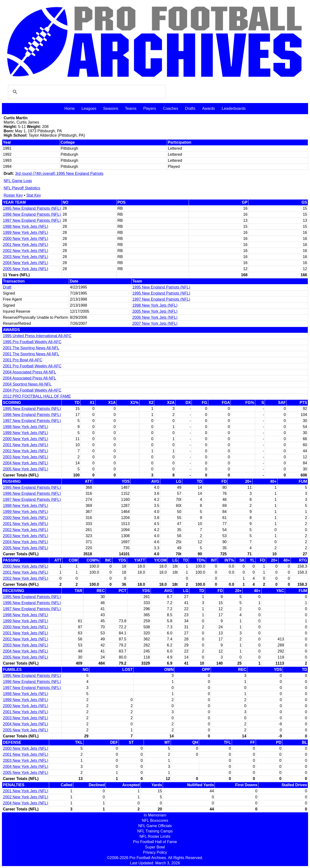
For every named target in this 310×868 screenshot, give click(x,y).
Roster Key (13, 195)
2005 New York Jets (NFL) (26, 269)
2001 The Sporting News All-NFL (31, 348)
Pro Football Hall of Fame (155, 842)
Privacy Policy (155, 852)
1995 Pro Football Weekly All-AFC (32, 342)
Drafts (190, 108)
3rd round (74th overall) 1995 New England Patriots (59, 174)
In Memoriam (155, 815)
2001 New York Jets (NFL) (26, 245)
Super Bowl (155, 847)
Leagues (89, 108)
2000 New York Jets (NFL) (26, 239)
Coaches (171, 108)
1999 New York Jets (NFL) (26, 233)
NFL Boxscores (155, 820)
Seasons (111, 108)
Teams (131, 108)
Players (150, 108)
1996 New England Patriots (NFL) (32, 214)
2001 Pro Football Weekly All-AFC (32, 366)
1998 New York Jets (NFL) (26, 226)
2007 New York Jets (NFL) (155, 323)
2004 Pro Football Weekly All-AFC (32, 390)
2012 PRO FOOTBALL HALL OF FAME (37, 396)
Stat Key (34, 195)
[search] (86, 92)
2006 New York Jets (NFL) (155, 317)
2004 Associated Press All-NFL (30, 372)
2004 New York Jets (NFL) (26, 263)
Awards (208, 108)
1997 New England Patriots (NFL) (32, 220)
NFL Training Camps (155, 831)
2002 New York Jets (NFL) (26, 251)
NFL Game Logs (18, 181)
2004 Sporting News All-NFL (27, 384)
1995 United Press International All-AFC (37, 336)
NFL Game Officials (155, 826)
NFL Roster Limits (155, 836)
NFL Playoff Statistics (22, 188)
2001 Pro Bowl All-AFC (23, 360)
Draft (7, 287)
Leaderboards (234, 108)
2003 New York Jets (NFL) (26, 257)
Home (70, 108)
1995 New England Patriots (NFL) (32, 208)
